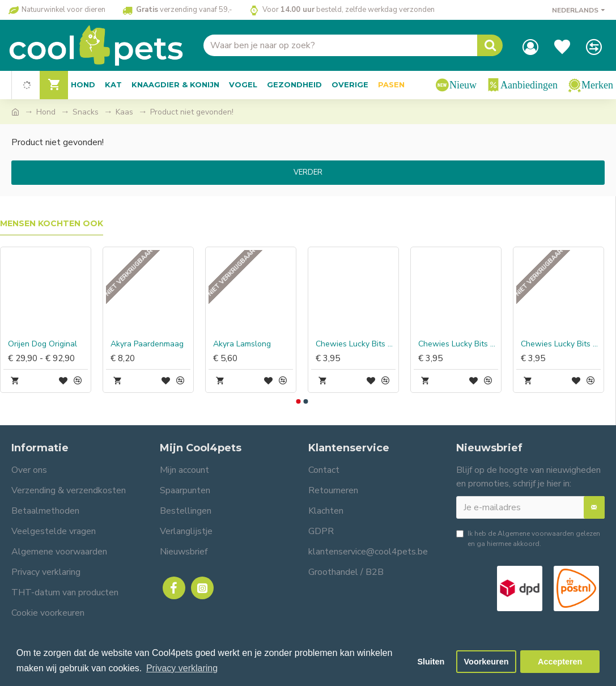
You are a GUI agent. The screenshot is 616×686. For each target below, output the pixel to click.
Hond (46, 112)
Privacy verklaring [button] (182, 668)
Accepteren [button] (560, 662)
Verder (308, 172)
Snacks (86, 112)
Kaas (124, 112)
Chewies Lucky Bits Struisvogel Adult (561, 344)
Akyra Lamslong (242, 344)
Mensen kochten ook (52, 224)
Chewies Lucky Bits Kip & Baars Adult (356, 344)
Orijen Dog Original (43, 344)
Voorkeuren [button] (487, 662)
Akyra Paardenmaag (147, 344)
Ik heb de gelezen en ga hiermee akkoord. (528, 538)
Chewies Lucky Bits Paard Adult (458, 344)
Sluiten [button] (431, 662)
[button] (299, 401)
